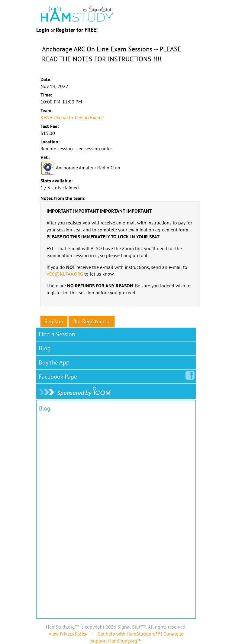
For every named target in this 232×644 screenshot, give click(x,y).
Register (54, 321)
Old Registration (92, 321)
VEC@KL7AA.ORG (65, 274)
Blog (45, 348)
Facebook (59, 375)
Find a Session (57, 334)
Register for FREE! (77, 30)
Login (43, 30)
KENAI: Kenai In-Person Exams (72, 117)
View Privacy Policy (68, 634)
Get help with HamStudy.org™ (129, 634)
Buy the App (54, 362)
